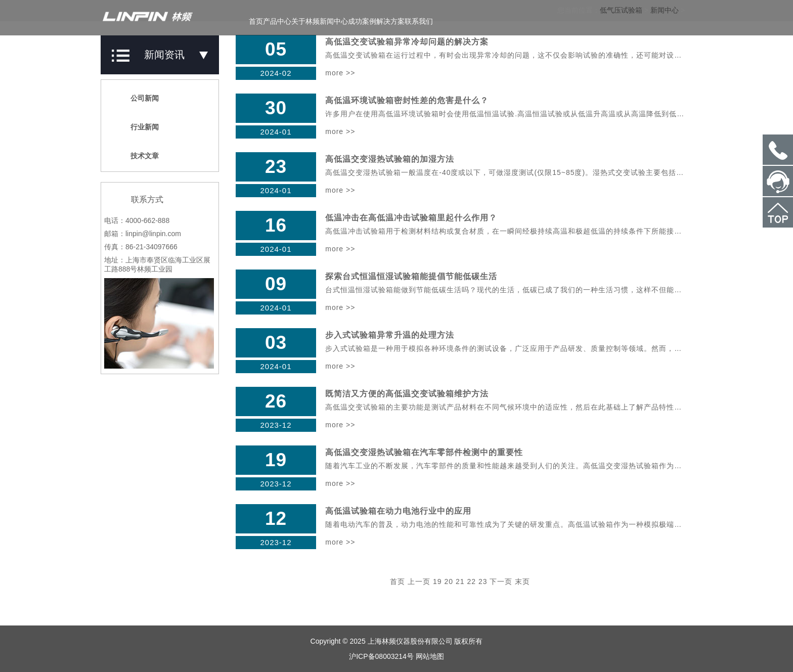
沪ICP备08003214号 (381, 656)
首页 (256, 21)
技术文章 (139, 156)
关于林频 (305, 21)
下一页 (501, 581)
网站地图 (430, 656)
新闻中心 (334, 21)
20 (449, 581)
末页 (522, 581)
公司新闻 (139, 98)
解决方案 (390, 21)
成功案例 (362, 21)
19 (437, 581)
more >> (340, 73)
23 (483, 581)
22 (471, 581)
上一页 (419, 581)
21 (460, 581)
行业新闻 (139, 127)
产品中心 (277, 21)
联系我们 (419, 21)
